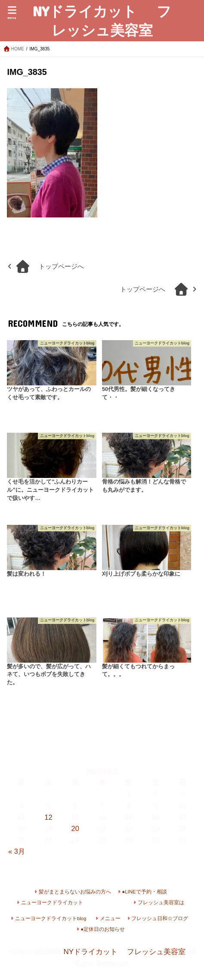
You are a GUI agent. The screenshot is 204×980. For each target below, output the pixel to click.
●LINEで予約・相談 (144, 892)
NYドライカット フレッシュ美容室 (102, 20)
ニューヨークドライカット (52, 902)
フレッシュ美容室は (161, 902)
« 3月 (17, 851)
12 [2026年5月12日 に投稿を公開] (48, 817)
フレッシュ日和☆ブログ (160, 918)
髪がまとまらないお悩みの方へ (75, 892)
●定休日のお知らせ (103, 929)
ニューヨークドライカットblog (51, 918)
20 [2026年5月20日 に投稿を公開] (75, 828)
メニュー (110, 918)
